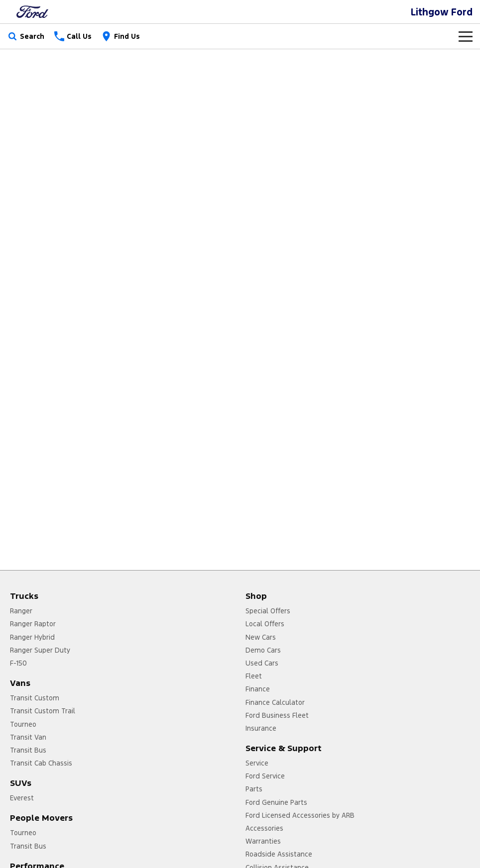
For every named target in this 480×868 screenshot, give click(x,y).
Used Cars (262, 663)
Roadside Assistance (279, 854)
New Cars (261, 637)
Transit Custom (35, 698)
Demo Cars (263, 650)
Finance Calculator (275, 702)
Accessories (264, 828)
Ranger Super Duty (40, 650)
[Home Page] (32, 12)
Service (257, 763)
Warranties (263, 841)
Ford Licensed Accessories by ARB (300, 815)
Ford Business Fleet (277, 715)
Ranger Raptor (33, 624)
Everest (22, 798)
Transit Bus (28, 750)
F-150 (18, 663)
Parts (254, 789)
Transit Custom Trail (43, 711)
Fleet (254, 676)
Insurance (261, 728)
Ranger (21, 611)
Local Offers (265, 624)
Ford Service (265, 776)
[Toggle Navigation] (466, 36)
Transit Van (28, 737)
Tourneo (23, 724)
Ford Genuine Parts (276, 802)
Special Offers (268, 611)
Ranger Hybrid (32, 637)
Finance (258, 689)
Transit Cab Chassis (41, 763)
